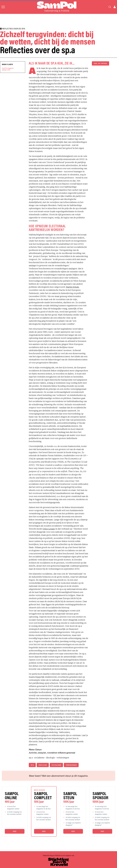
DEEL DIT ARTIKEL (100, 63)
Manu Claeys (7, 64)
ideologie (43, 765)
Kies (15, 831)
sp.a (32, 765)
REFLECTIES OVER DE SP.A (13, 29)
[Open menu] (3, 7)
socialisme (56, 765)
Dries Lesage (49, 529)
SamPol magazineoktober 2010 (8, 69)
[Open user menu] (115, 7)
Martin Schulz (72, 287)
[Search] (110, 7)
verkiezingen (71, 765)
